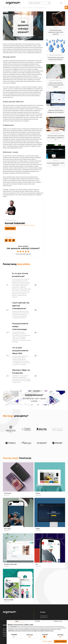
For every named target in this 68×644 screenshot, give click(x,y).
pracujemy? (16, 416)
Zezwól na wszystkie (60, 641)
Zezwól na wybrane (47, 641)
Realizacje (25, 458)
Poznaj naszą (16, 264)
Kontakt (43, 612)
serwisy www (23, 18)
